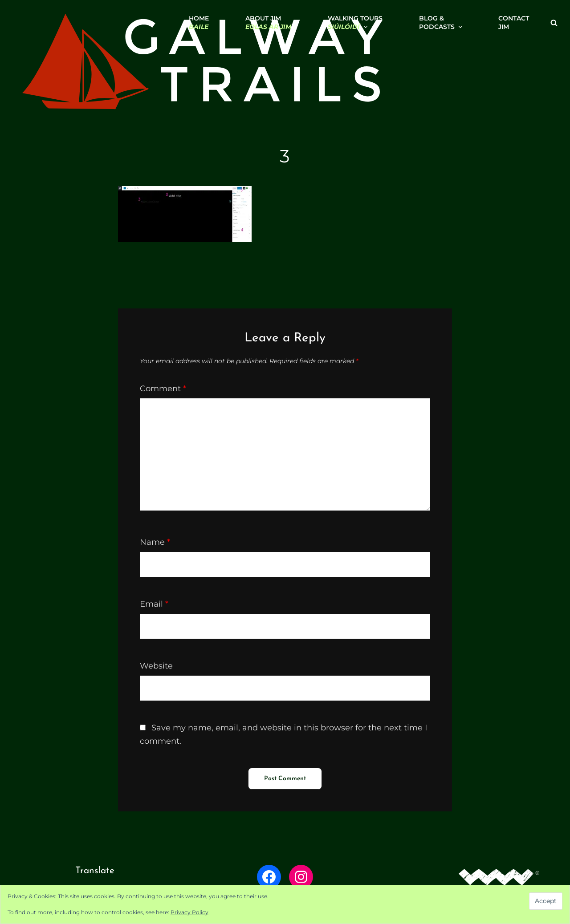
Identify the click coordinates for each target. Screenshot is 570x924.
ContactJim (514, 22)
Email (154, 604)
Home (199, 22)
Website (156, 666)
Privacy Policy (189, 912)
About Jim (268, 22)
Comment (163, 389)
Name (155, 542)
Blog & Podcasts (440, 22)
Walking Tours (355, 22)
